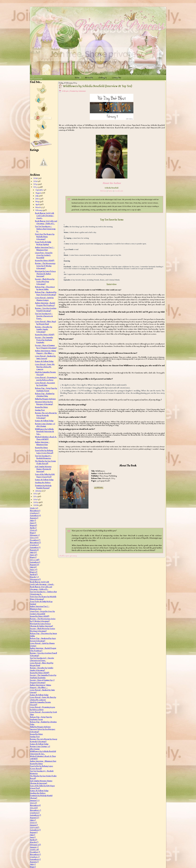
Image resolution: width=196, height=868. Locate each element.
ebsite (104, 191)
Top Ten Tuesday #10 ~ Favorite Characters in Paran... (44, 316)
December (35, 540)
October (35, 513)
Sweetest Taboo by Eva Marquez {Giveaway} (44, 403)
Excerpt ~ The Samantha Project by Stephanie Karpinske (44, 340)
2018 (36, 178)
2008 (36, 505)
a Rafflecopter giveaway (68, 556)
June (37, 199)
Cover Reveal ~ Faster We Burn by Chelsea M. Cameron (45, 367)
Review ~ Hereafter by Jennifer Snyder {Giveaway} (44, 329)
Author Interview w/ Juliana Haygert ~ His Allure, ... (46, 352)
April (38, 205)
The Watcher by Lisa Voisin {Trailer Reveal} (45, 462)
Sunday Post (40, 410)
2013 (36, 187)
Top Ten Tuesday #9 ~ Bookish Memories (43, 457)
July (37, 196)
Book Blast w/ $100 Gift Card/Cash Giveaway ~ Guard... (45, 216)
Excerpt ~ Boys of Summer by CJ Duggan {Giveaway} (46, 347)
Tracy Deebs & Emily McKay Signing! (43, 243)
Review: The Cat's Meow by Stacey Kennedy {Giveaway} (46, 415)
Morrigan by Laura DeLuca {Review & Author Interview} (45, 274)
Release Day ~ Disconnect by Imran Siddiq (45, 288)
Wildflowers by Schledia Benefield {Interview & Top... (45, 431)
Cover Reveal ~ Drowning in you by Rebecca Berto (46, 379)
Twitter (110, 191)
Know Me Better (41, 407)
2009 (36, 502)
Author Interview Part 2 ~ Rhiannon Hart (45, 249)
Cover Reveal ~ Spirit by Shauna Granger (44, 299)
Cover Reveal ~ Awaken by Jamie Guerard (45, 357)
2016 (36, 181)
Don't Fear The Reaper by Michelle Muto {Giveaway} (45, 237)
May (38, 202)
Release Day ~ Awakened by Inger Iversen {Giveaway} (46, 293)
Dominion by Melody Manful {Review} (43, 487)
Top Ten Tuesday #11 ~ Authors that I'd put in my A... (45, 229)
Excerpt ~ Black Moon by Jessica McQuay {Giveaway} (45, 282)
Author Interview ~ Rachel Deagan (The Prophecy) (45, 304)
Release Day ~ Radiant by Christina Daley (45, 395)
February (39, 210)
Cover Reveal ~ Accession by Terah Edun (45, 384)
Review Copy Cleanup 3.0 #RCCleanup (45, 425)
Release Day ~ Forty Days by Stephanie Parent (46, 389)
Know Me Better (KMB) (45, 260)
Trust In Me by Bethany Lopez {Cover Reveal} (44, 452)
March (38, 207)
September (40, 190)
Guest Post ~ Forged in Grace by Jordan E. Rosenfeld (44, 255)
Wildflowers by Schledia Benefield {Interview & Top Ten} (97, 86)
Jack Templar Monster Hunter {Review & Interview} (43, 469)
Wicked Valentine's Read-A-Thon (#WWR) (46, 438)
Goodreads (119, 191)
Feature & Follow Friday (44, 361)
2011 (35, 497)
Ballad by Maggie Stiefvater (45, 399)
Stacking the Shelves (43, 483)
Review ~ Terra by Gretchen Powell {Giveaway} (46, 309)
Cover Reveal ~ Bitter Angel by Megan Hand (45, 323)
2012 (36, 494)
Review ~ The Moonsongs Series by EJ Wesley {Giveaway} (45, 266)
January (39, 491)
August (38, 193)
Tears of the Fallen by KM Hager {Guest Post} (45, 476)
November (35, 511)
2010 (36, 500)
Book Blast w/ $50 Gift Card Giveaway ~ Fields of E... (46, 222)
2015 (36, 184)
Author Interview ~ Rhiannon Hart (42, 443)
